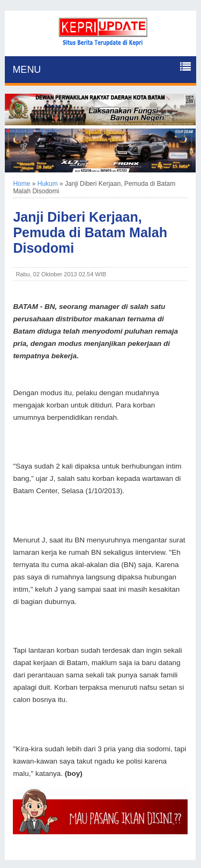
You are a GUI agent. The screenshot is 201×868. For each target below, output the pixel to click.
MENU (27, 70)
